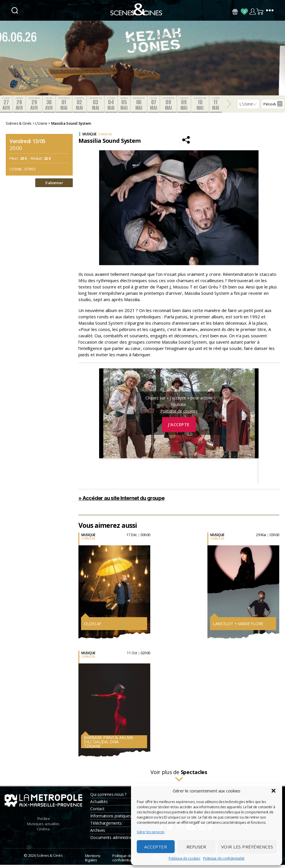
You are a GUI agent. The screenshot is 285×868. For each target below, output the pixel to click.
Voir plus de (179, 779)
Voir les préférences (247, 847)
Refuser (196, 847)
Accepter (156, 847)
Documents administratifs (113, 841)
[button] (274, 791)
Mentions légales (93, 861)
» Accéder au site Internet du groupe (121, 501)
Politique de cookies (184, 858)
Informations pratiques (111, 819)
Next (250, 429)
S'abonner (54, 186)
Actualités (99, 805)
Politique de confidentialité (224, 858)
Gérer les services (151, 832)
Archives (98, 833)
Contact (97, 812)
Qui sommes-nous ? (108, 797)
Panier (260, 12)
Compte (252, 12)
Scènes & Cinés (49, 859)
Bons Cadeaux (235, 12)
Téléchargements (106, 826)
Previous (108, 429)
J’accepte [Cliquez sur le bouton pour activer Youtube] (179, 428)
